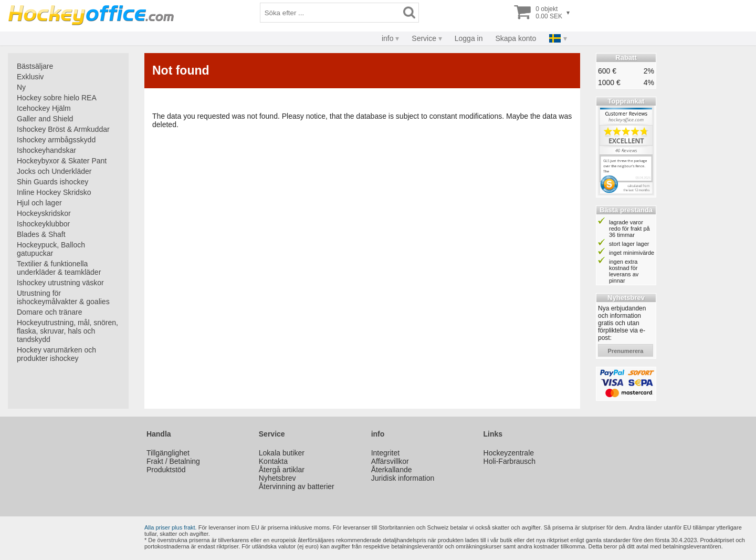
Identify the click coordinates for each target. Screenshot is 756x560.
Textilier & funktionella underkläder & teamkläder (59, 268)
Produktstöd (166, 470)
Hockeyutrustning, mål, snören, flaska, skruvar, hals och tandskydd (67, 331)
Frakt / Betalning (173, 461)
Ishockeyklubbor (43, 224)
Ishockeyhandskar (46, 150)
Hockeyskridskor (44, 213)
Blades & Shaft (41, 234)
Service (424, 38)
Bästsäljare (35, 66)
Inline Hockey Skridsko (54, 192)
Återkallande (392, 470)
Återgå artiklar (282, 470)
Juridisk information (403, 478)
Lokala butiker (282, 453)
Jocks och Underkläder (54, 171)
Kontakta (273, 461)
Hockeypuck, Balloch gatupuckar (51, 249)
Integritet (385, 453)
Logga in (469, 38)
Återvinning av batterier (297, 486)
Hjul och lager (39, 203)
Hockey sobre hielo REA (57, 98)
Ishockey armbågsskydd (56, 140)
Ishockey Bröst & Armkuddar (63, 129)
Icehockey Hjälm (44, 108)
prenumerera (626, 351)
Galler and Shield (45, 119)
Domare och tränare (50, 312)
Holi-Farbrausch (510, 461)
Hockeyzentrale (509, 453)
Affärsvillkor (390, 461)
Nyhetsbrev (277, 478)
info (388, 38)
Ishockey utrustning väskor (60, 283)
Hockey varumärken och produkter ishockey (56, 354)
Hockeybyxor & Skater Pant (62, 161)
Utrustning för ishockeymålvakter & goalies (63, 297)
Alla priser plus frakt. (171, 527)
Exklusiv (30, 77)
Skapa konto (516, 38)
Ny (21, 87)
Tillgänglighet (168, 453)
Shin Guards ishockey (52, 182)
